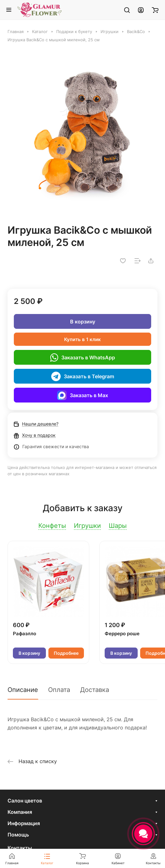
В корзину (83, 322)
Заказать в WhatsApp (82, 357)
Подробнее (66, 653)
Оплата (59, 690)
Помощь (18, 835)
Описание (23, 690)
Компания (20, 812)
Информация (24, 823)
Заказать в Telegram (83, 376)
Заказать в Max (83, 395)
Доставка (95, 690)
